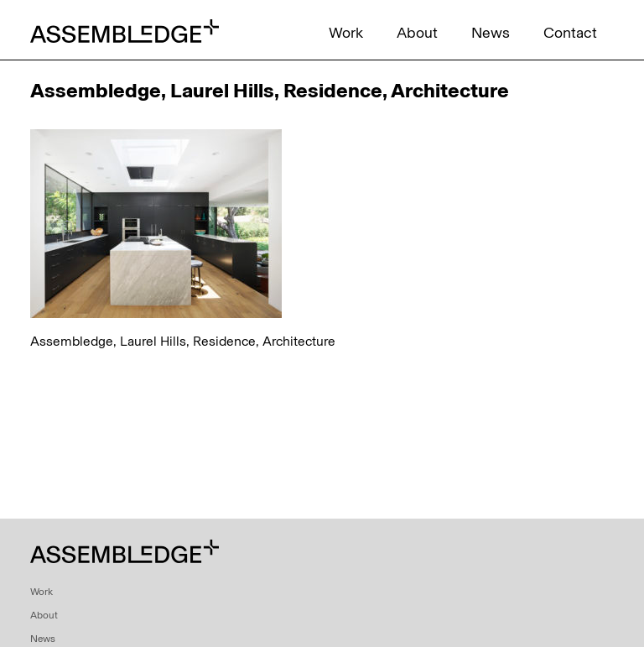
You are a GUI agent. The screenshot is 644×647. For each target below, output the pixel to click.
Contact (570, 33)
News (491, 33)
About (417, 33)
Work (346, 33)
